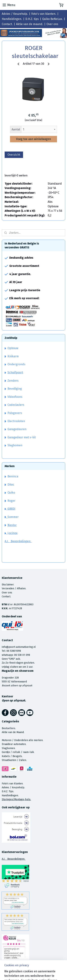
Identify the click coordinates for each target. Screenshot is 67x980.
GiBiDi (10, 509)
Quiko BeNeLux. (52, 19)
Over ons (52, 24)
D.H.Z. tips (32, 19)
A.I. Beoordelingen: (18, 541)
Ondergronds (15, 364)
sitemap (49, 974)
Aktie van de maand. (30, 24)
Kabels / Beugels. (12, 756)
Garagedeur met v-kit (20, 437)
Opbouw (11, 348)
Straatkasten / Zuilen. (14, 760)
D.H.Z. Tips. (8, 791)
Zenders (12, 381)
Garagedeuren (16, 429)
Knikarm (12, 356)
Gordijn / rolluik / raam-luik (18, 752)
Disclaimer (8, 585)
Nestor (12, 525)
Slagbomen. (9, 748)
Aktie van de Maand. (13, 732)
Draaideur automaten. (14, 744)
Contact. (7, 24)
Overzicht (14, 155)
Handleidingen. (12, 19)
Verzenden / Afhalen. (14, 589)
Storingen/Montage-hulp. (16, 799)
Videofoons (13, 397)
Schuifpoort (15, 372)
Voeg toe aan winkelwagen (33, 139)
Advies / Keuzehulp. (15, 14)
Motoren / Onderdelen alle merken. (23, 740)
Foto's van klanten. (44, 14)
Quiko (11, 493)
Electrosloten (15, 421)
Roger (11, 501)
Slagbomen (15, 445)
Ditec (11, 485)
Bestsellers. (9, 728)
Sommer (13, 517)
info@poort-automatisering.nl (19, 647)
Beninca (13, 476)
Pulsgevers (13, 413)
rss (56, 974)
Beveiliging (13, 389)
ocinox (13, 533)
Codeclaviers (14, 405)
